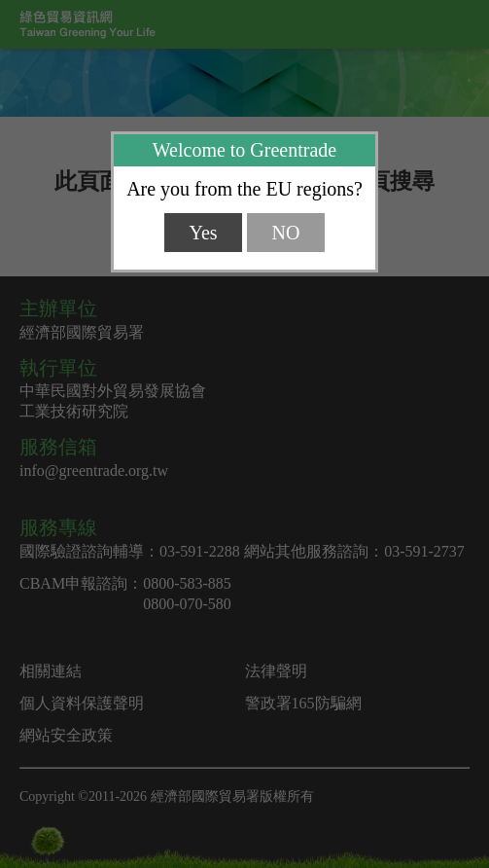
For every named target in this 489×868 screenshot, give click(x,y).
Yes (203, 233)
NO (286, 233)
